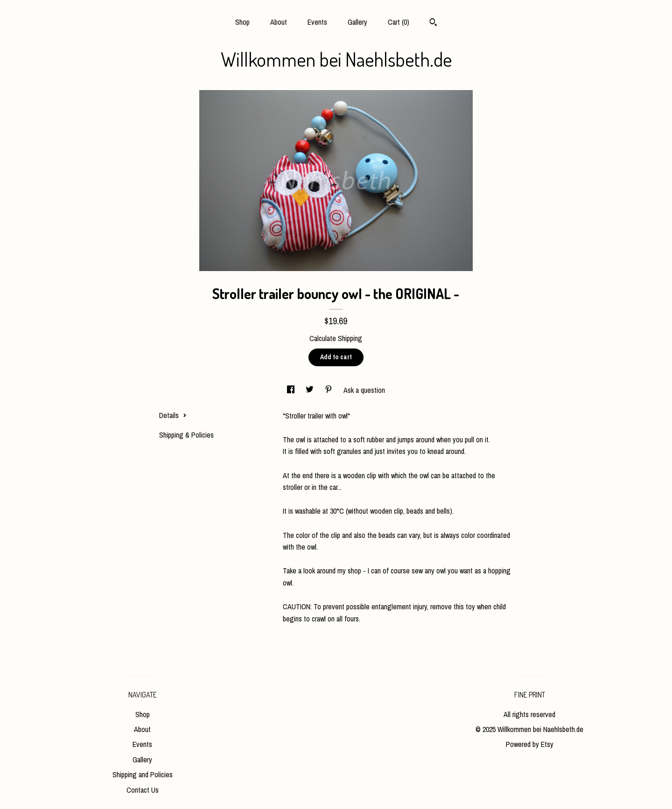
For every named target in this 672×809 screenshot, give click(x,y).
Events (317, 22)
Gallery (357, 22)
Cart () (399, 22)
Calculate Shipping (336, 338)
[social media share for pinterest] (329, 390)
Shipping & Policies (186, 435)
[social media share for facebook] (292, 390)
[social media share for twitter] (311, 390)
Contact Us (143, 790)
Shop (242, 22)
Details (173, 415)
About (279, 22)
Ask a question (364, 390)
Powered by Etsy (530, 744)
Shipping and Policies (143, 774)
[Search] (433, 23)
